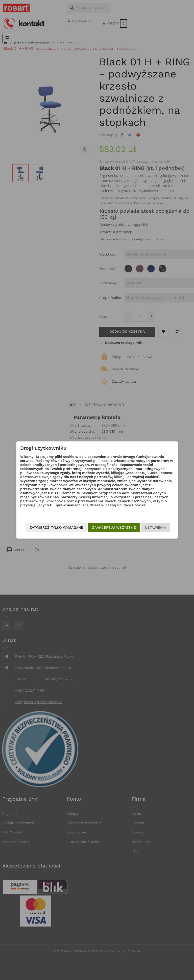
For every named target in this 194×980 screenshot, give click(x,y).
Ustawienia (152, 524)
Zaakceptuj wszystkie (111, 524)
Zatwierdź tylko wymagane (106, 534)
